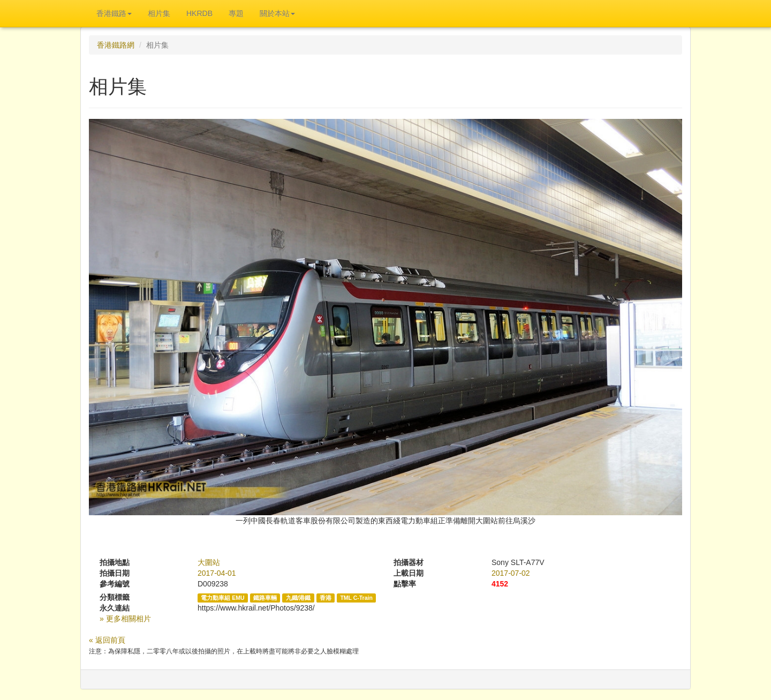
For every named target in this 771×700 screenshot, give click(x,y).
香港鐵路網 (116, 45)
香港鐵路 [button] (114, 13)
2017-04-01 (217, 573)
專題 (236, 13)
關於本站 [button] (277, 13)
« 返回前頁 (107, 640)
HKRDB (199, 13)
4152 (500, 584)
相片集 (159, 13)
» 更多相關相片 (125, 619)
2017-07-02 (511, 573)
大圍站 (209, 562)
